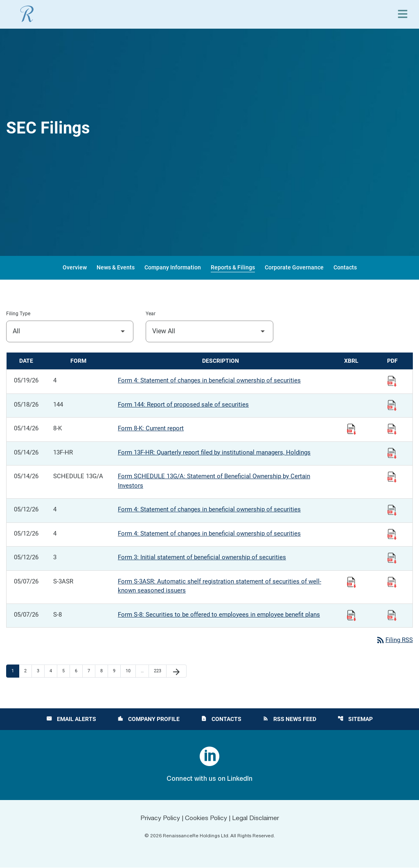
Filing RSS (394, 640)
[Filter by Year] (209, 331)
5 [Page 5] (66, 671)
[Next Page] (176, 671)
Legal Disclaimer (257, 819)
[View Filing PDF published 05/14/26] (392, 429)
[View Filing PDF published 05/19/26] (392, 381)
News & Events (116, 267)
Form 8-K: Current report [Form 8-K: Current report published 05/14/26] (151, 428)
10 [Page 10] (130, 671)
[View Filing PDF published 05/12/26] (392, 510)
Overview (75, 267)
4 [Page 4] (53, 671)
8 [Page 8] (104, 671)
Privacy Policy (159, 819)
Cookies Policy (206, 819)
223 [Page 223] (159, 671)
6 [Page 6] (79, 671)
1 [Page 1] (15, 671)
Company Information (173, 267)
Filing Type (18, 314)
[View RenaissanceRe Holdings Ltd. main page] (27, 14)
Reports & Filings (233, 267)
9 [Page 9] (117, 671)
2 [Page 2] (28, 671)
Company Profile (149, 719)
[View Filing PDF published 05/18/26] (392, 405)
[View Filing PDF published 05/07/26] (392, 582)
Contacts (345, 267)
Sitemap (355, 719)
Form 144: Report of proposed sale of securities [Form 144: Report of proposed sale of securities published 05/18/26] (183, 405)
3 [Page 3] (41, 671)
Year (151, 314)
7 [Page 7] (91, 671)
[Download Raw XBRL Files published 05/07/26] (351, 582)
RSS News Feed (289, 719)
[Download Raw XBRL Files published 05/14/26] (351, 429)
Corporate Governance (294, 267)
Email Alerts (71, 719)
